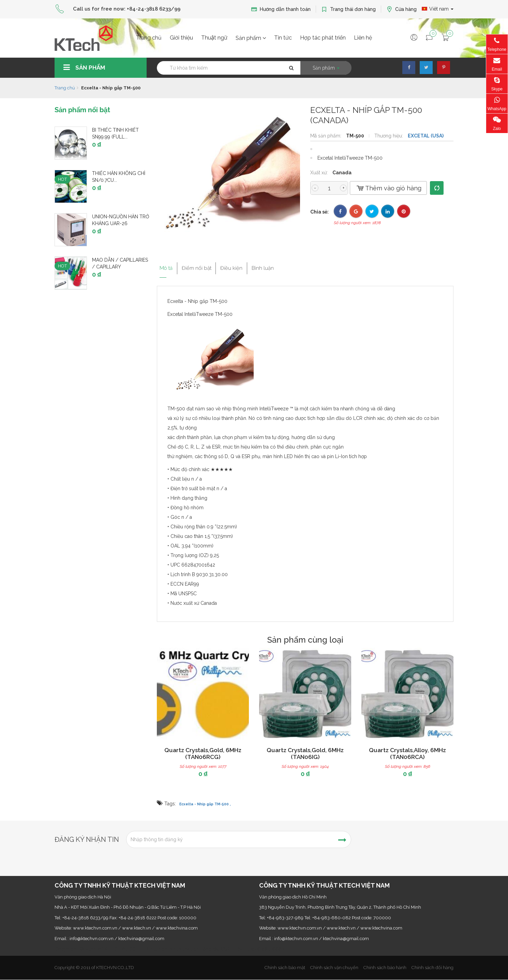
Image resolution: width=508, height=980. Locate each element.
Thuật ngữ (214, 38)
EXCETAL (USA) (426, 136)
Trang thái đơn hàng (348, 9)
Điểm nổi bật (203, 266)
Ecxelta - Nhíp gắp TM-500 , (205, 804)
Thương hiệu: (389, 136)
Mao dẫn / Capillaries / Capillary (120, 263)
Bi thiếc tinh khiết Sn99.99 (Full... (115, 133)
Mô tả (165, 266)
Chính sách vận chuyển (334, 968)
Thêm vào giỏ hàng (388, 188)
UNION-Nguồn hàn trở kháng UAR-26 (121, 220)
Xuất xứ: (320, 173)
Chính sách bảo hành (385, 968)
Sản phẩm (251, 38)
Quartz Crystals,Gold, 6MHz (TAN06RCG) (203, 754)
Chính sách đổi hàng (432, 968)
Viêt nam (438, 9)
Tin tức (283, 38)
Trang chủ (149, 38)
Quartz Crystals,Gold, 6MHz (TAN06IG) (305, 754)
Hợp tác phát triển (323, 38)
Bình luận (283, 266)
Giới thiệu (181, 38)
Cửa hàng (401, 9)
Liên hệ (363, 38)
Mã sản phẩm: (326, 136)
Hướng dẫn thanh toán (281, 9)
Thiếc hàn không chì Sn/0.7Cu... (119, 177)
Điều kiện (245, 266)
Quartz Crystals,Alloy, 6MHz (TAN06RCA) (407, 754)
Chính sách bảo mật (285, 968)
